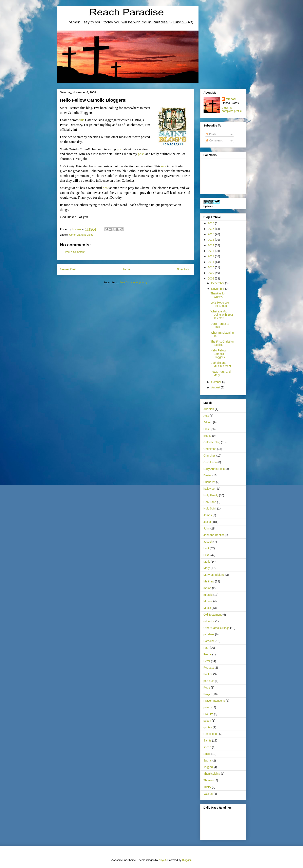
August (216, 387)
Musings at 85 (70, 188)
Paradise (209, 641)
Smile (207, 754)
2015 (211, 240)
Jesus (207, 522)
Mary (207, 568)
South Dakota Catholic (76, 149)
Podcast (209, 668)
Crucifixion (210, 462)
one (164, 166)
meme (207, 588)
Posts (211, 134)
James (208, 515)
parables (209, 634)
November (218, 289)
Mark (207, 562)
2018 (211, 223)
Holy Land (210, 502)
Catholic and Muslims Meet (221, 364)
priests (208, 707)
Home (126, 269)
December (218, 283)
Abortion (209, 409)
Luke (207, 555)
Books (207, 436)
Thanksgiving (212, 774)
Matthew (209, 581)
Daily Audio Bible (214, 469)
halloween (210, 489)
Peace (208, 654)
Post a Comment (75, 252)
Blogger (187, 860)
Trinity (207, 787)
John (207, 528)
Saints (207, 740)
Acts (206, 416)
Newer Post (68, 269)
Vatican (208, 794)
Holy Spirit (210, 508)
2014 (211, 245)
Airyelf (162, 860)
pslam (207, 721)
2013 (211, 251)
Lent (206, 548)
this (82, 120)
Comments (214, 140)
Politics (208, 674)
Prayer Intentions (214, 701)
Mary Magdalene (214, 575)
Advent (208, 422)
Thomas (209, 780)
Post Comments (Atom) (133, 282)
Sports (208, 760)
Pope (207, 688)
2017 (211, 229)
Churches (210, 456)
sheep (207, 747)
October (217, 382)
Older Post (183, 269)
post (120, 149)
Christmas (210, 449)
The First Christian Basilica (222, 343)
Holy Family (211, 495)
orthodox (209, 621)
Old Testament (213, 615)
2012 (211, 256)
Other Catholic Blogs (81, 235)
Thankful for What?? (218, 295)
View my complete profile (232, 109)
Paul (206, 648)
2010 (211, 267)
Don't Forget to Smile (220, 325)
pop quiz (209, 681)
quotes (208, 727)
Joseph (208, 542)
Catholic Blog (212, 442)
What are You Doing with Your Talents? (222, 315)
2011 (211, 262)
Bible (207, 429)
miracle (208, 595)
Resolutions (211, 734)
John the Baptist (214, 535)
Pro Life (208, 714)
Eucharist (209, 482)
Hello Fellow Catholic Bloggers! (218, 354)
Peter (207, 661)
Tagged (208, 767)
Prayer (208, 694)
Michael (231, 99)
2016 (211, 234)
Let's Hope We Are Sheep (220, 304)
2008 (211, 278)
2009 (211, 273)
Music (207, 608)
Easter (208, 475)
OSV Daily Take (71, 166)
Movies (208, 601)
